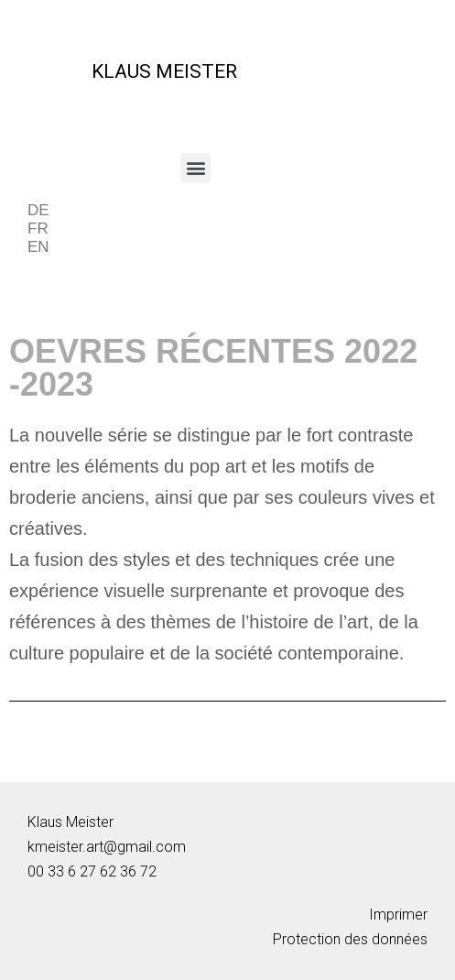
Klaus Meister (70, 822)
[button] (195, 168)
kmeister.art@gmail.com (107, 847)
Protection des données (350, 939)
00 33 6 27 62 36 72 (92, 871)
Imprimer (398, 915)
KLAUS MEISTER (164, 71)
